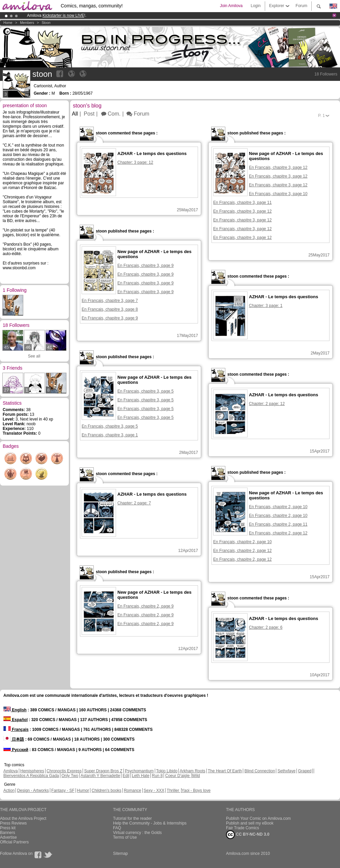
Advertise (8, 837)
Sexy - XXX (154, 790)
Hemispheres (32, 771)
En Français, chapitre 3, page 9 (146, 266)
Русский (16, 750)
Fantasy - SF (63, 790)
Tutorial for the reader (132, 818)
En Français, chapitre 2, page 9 (146, 606)
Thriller (173, 790)
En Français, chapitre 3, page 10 (278, 194)
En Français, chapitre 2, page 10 (278, 507)
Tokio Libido (167, 771)
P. (321, 116)
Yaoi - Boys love (196, 790)
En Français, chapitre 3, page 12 (278, 167)
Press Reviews (13, 823)
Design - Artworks (33, 790)
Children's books (106, 790)
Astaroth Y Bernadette (101, 776)
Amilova (11, 771)
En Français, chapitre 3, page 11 (242, 203)
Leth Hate (141, 776)
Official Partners (14, 842)
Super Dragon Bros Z (103, 771)
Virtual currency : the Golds (137, 833)
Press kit (8, 828)
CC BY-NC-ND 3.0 (248, 835)
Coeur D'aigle (178, 776)
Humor (83, 790)
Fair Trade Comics (243, 828)
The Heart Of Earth (225, 771)
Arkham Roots (193, 771)
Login (256, 6)
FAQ (117, 828)
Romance (132, 790)
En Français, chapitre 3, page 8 (110, 309)
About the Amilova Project (23, 818)
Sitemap (120, 854)
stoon (46, 23)
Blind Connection (260, 771)
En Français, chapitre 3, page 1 (110, 435)
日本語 (14, 739)
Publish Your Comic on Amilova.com (258, 818)
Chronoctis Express (64, 771)
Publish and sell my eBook (250, 823)
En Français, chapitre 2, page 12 (278, 533)
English (15, 710)
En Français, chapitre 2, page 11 (278, 524)
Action (9, 790)
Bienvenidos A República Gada (31, 776)
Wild (196, 776)
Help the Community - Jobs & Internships (150, 823)
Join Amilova (231, 6)
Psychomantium (139, 771)
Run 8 (157, 776)
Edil (126, 776)
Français (16, 730)
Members (27, 23)
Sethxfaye (287, 771)
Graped (305, 771)
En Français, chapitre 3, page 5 (146, 391)
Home (8, 23)
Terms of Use (125, 837)
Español (16, 720)
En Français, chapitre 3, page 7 (110, 301)
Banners (8, 833)
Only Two (70, 776)
